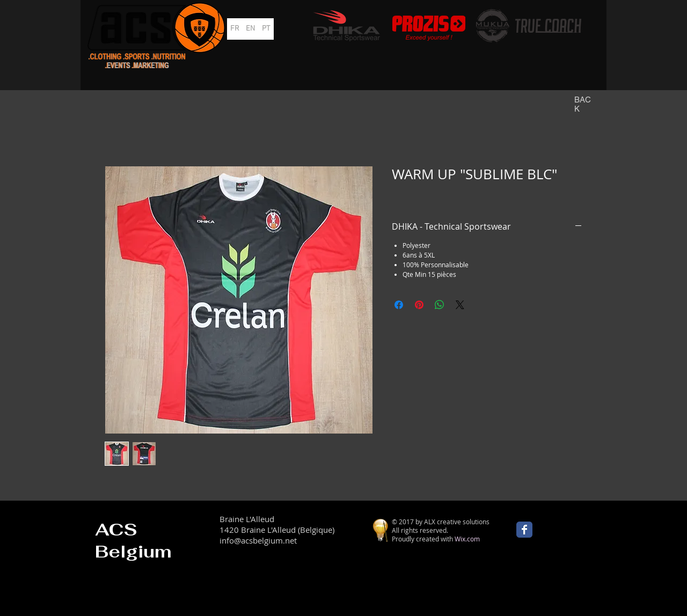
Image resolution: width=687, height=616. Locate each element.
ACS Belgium (133, 540)
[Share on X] (460, 305)
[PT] (266, 29)
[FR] (235, 29)
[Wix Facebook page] (524, 530)
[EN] (250, 29)
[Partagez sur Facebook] (399, 305)
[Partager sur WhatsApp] (440, 305)
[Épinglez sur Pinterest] (419, 305)
